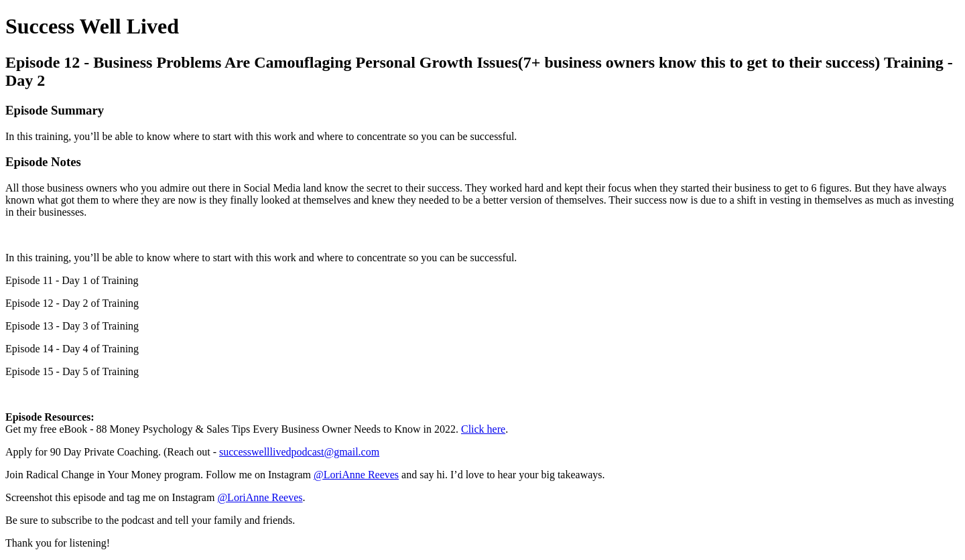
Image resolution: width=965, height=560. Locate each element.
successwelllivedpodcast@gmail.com (299, 452)
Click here (483, 429)
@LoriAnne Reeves (356, 475)
